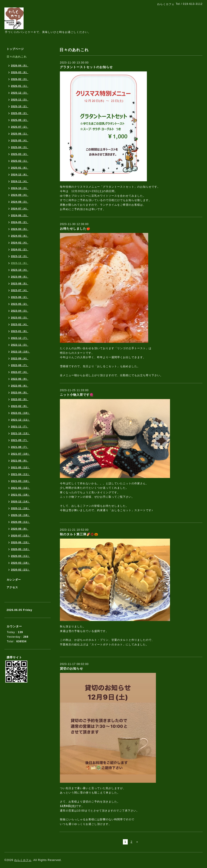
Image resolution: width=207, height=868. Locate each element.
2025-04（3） (20, 147)
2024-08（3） (20, 202)
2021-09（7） (20, 440)
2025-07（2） (20, 127)
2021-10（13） (20, 433)
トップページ (15, 49)
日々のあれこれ (17, 57)
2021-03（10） (20, 481)
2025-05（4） (20, 140)
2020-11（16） (20, 508)
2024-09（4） (20, 195)
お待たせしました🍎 (75, 229)
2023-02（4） (20, 324)
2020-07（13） (20, 536)
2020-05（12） (20, 549)
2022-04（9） (20, 392)
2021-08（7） (20, 447)
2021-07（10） (20, 454)
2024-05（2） (20, 222)
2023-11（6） (20, 263)
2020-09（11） (20, 522)
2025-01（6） (20, 168)
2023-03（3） (20, 318)
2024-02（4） (20, 243)
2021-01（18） (20, 495)
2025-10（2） (20, 106)
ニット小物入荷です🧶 (77, 395)
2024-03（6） (20, 236)
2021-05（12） (20, 467)
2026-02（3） (20, 79)
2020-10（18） (20, 515)
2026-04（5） (20, 65)
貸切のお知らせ (71, 668)
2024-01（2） (20, 249)
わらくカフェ (23, 860)
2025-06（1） (20, 134)
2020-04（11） (20, 556)
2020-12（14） (20, 501)
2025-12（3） (20, 93)
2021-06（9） (20, 461)
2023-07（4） (20, 290)
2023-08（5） (20, 283)
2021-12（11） (20, 420)
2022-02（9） (20, 406)
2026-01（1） (20, 86)
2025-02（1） (20, 161)
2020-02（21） (20, 570)
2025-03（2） (20, 154)
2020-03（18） (20, 563)
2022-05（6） (20, 386)
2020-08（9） (20, 529)
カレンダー (14, 580)
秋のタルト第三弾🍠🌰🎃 (79, 534)
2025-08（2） (20, 120)
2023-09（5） (20, 277)
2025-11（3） (20, 100)
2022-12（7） (20, 338)
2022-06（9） (20, 379)
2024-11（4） (20, 181)
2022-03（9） (20, 399)
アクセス (12, 587)
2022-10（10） (20, 352)
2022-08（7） (20, 365)
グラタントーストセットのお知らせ (86, 67)
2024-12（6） (20, 174)
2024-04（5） (20, 229)
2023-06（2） (20, 297)
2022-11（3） (20, 345)
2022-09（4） (20, 358)
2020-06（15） (20, 542)
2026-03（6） (20, 72)
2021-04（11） (20, 474)
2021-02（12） (20, 488)
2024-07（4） (20, 209)
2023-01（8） (20, 331)
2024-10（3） (20, 188)
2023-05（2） (20, 304)
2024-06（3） (20, 215)
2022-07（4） (20, 372)
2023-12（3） (20, 256)
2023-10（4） (20, 270)
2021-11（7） (20, 427)
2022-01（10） (20, 413)
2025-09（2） (20, 113)
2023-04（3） (20, 311)
